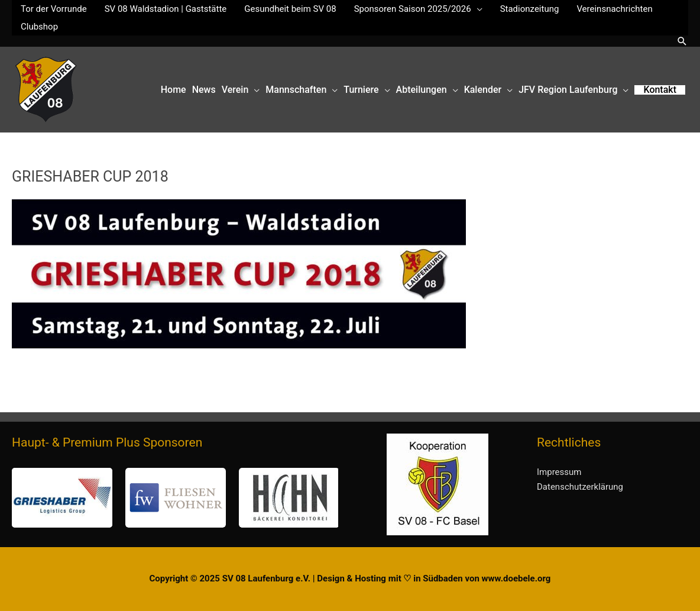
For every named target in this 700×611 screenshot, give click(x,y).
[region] (175, 498)
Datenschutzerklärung (580, 487)
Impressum (559, 472)
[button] (682, 41)
